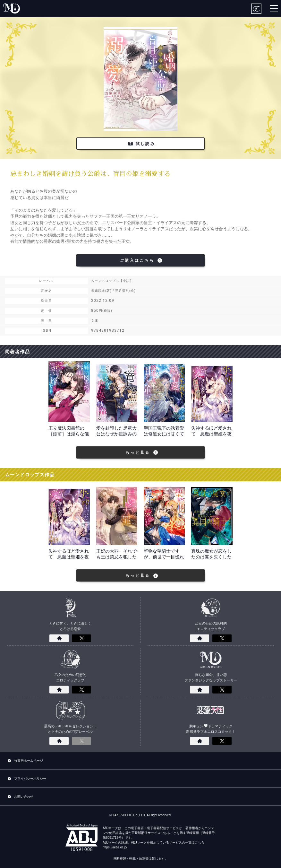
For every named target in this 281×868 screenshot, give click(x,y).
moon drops (12, 9)
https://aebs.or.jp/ (115, 847)
